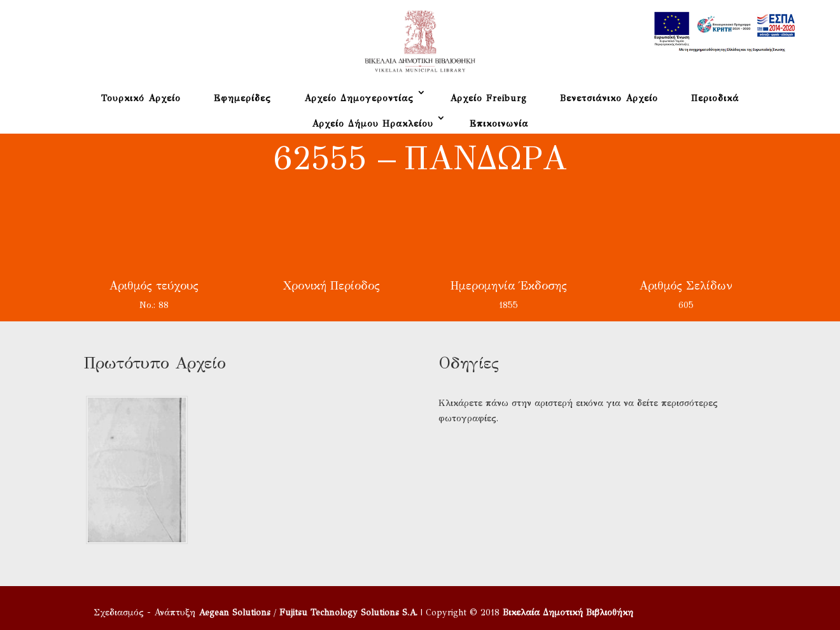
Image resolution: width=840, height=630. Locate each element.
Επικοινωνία (499, 124)
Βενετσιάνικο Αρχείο (609, 98)
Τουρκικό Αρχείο (141, 98)
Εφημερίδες (242, 98)
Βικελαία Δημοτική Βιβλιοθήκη (568, 612)
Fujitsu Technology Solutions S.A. (348, 612)
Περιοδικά (715, 98)
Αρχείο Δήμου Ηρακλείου (373, 124)
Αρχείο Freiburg (488, 98)
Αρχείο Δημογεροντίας (359, 98)
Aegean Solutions (234, 612)
